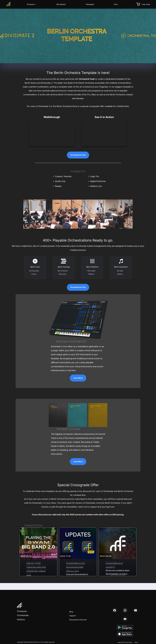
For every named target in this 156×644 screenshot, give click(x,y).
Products (32, 4)
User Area (146, 4)
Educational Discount (78, 620)
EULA (136, 642)
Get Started (61, 4)
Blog (71, 612)
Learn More (78, 378)
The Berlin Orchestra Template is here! (78, 73)
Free (116, 4)
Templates (90, 4)
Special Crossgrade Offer (78, 485)
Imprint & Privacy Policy (125, 642)
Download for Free (78, 155)
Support (73, 616)
